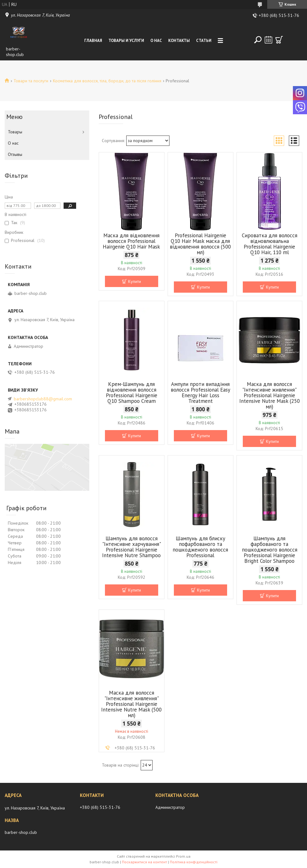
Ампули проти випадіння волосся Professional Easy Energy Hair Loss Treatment (200, 393)
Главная (93, 41)
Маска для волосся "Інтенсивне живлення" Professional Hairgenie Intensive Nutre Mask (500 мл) (131, 704)
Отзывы (15, 154)
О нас (156, 41)
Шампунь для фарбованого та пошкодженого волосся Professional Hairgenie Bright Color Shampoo (270, 550)
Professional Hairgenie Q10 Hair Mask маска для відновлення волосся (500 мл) (200, 244)
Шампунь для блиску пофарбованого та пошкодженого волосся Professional (200, 547)
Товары (15, 132)
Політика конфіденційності (194, 862)
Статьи (204, 41)
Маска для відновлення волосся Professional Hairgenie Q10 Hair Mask (131, 241)
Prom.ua (183, 856)
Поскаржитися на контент (144, 862)
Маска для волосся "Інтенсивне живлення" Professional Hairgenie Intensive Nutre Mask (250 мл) (270, 395)
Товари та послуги (31, 81)
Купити (135, 281)
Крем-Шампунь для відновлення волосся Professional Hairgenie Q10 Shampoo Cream (132, 393)
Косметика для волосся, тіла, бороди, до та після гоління (107, 81)
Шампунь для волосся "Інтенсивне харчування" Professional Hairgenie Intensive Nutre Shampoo (132, 547)
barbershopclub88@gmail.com (43, 399)
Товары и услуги (126, 41)
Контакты (179, 41)
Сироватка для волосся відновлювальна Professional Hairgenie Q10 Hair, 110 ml (270, 244)
